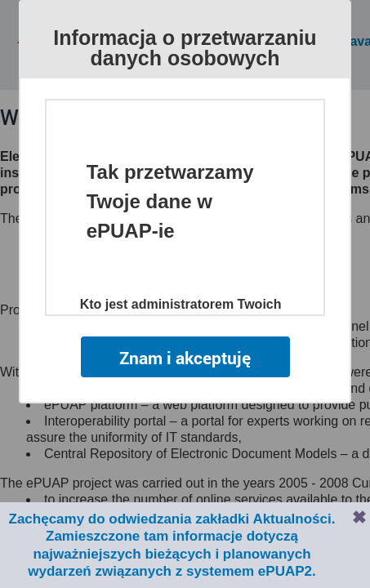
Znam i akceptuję (185, 356)
